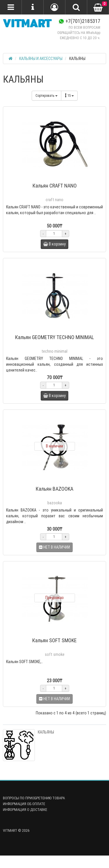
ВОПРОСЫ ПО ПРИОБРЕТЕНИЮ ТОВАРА (34, 798)
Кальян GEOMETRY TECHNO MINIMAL (54, 337)
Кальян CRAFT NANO (55, 186)
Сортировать (47, 95)
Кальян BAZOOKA (54, 489)
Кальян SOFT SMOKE (54, 640)
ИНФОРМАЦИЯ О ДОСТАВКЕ (25, 810)
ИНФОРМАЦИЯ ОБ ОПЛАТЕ (24, 804)
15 (69, 95)
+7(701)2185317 (79, 21)
